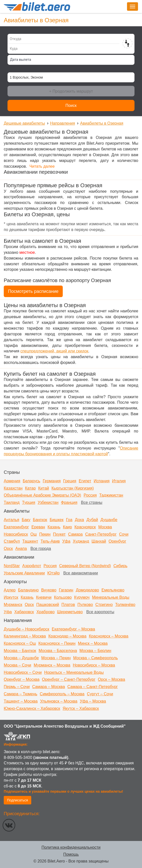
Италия (119, 481)
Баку (26, 520)
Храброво (46, 612)
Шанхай (99, 541)
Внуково (49, 590)
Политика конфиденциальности (71, 847)
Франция (69, 502)
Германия (52, 481)
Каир (67, 527)
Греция (70, 481)
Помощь (71, 854)
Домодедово (87, 590)
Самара (75, 534)
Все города (41, 549)
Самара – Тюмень (20, 694)
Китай (44, 488)
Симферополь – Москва (62, 694)
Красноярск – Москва (109, 636)
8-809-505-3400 (18, 757)
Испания (102, 481)
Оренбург (117, 541)
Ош (34, 534)
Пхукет (59, 534)
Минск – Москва (93, 643)
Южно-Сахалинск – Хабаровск (32, 708)
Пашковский (48, 605)
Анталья (11, 520)
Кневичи (44, 597)
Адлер (10, 590)
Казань (54, 527)
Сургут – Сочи (100, 694)
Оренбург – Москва (22, 679)
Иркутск (11, 597)
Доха (79, 520)
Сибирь (120, 566)
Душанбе (109, 520)
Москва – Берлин (95, 651)
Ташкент (30, 541)
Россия (90, 495)
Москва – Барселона (58, 651)
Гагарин (66, 590)
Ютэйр (53, 573)
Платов (68, 605)
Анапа (21, 549)
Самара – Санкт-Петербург (93, 687)
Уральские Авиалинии (24, 573)
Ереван (38, 527)
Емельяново (113, 590)
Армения (12, 481)
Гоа (69, 520)
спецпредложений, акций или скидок (54, 351)
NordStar (12, 566)
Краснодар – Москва (67, 636)
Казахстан (13, 488)
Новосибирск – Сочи (23, 672)
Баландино (28, 590)
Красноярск (85, 527)
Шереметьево (70, 612)
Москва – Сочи (17, 665)
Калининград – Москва (25, 636)
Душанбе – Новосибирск (26, 629)
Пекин (45, 534)
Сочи (124, 534)
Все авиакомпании (81, 573)
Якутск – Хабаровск (81, 708)
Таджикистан (111, 495)
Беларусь (31, 481)
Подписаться (17, 800)
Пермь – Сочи (17, 687)
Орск (8, 549)
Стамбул (12, 541)
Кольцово (63, 597)
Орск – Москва (112, 679)
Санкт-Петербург (101, 534)
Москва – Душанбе (21, 658)
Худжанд (81, 541)
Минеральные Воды (111, 597)
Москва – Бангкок (20, 651)
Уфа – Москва (93, 701)
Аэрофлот (32, 566)
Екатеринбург (16, 527)
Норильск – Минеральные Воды (74, 672)
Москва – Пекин (56, 658)
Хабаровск (24, 612)
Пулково (85, 605)
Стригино (104, 605)
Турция (28, 502)
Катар (30, 488)
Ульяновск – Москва (59, 701)
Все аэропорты (100, 612)
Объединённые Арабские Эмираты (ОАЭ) (42, 495)
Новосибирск (16, 534)
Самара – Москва (49, 687)
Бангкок (40, 520)
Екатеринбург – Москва (73, 629)
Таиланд (12, 502)
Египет (85, 481)
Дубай (92, 520)
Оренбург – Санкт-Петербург (69, 679)
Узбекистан (48, 502)
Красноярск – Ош (20, 643)
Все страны (92, 502)
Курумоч (82, 597)
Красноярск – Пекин (57, 643)
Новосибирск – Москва (94, 665)
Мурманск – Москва (52, 665)
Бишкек (57, 520)
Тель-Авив (50, 541)
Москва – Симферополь (96, 658)
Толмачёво (125, 605)
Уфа (66, 541)
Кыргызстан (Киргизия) (73, 488)
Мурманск (13, 605)
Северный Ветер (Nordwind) (85, 566)
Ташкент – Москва (21, 701)
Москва (105, 527)
